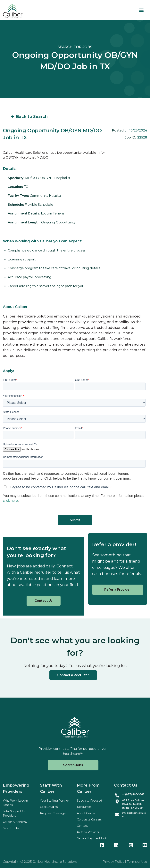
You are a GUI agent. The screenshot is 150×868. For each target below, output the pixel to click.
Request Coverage (53, 813)
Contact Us (44, 601)
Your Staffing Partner (54, 801)
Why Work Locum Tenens (15, 803)
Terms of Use (137, 862)
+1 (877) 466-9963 (133, 794)
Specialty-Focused (89, 801)
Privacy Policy (113, 862)
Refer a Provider (118, 590)
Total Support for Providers (14, 813)
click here (10, 501)
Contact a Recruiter (73, 675)
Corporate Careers (89, 819)
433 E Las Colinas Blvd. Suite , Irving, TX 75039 (133, 804)
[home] (13, 11)
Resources (84, 807)
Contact (82, 826)
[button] (141, 10)
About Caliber (86, 813)
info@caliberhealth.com (134, 815)
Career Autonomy (15, 822)
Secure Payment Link (92, 838)
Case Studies (49, 807)
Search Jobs (73, 765)
